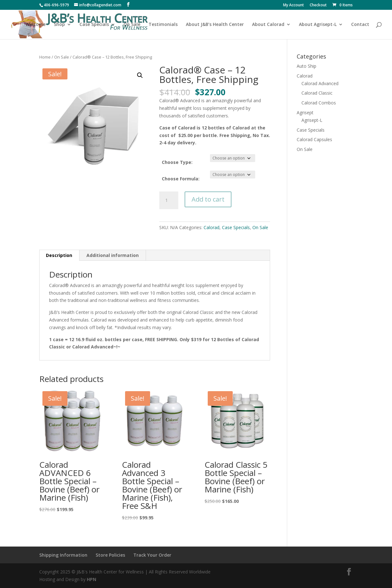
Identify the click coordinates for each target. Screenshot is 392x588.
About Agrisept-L (318, 25)
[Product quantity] (169, 200)
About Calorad (268, 25)
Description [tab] (59, 255)
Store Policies (110, 555)
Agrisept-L (312, 120)
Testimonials (163, 25)
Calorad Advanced (320, 83)
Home (45, 57)
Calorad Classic (317, 93)
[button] (140, 75)
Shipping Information (63, 555)
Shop (59, 25)
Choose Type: (177, 162)
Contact (360, 25)
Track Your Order (152, 555)
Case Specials (94, 25)
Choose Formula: (181, 179)
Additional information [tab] (113, 255)
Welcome (36, 25)
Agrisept (305, 113)
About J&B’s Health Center (215, 25)
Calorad (212, 227)
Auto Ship (307, 66)
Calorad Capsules (314, 139)
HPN (92, 579)
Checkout (318, 5)
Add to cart (208, 199)
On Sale (132, 25)
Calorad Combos (319, 103)
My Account (294, 5)
